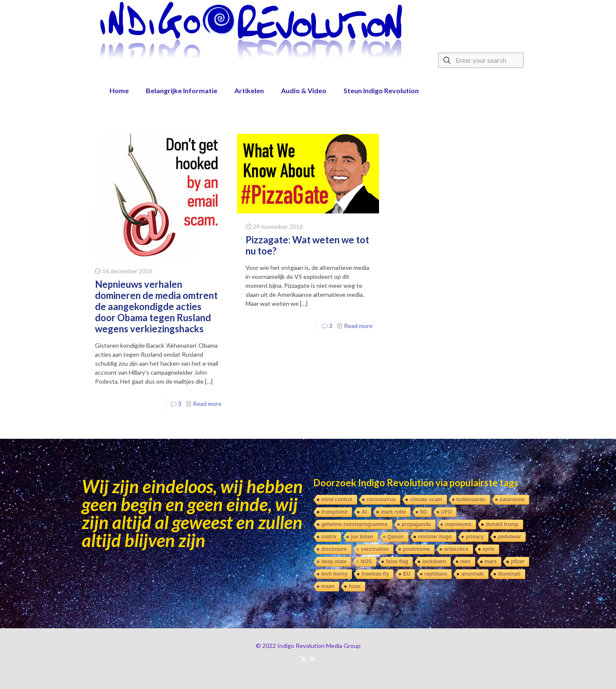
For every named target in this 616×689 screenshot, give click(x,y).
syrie (489, 549)
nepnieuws (458, 524)
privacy (475, 537)
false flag (397, 562)
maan (328, 586)
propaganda (416, 524)
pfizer (518, 562)
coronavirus (381, 500)
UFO (446, 512)
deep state (334, 562)
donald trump (502, 524)
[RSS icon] (312, 659)
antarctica (456, 549)
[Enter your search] (481, 60)
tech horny (334, 574)
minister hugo (435, 537)
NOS (366, 562)
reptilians (436, 574)
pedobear (509, 537)
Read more (207, 404)
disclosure (334, 549)
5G (423, 512)
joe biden (362, 537)
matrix (329, 537)
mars (491, 562)
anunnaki (472, 574)
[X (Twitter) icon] (304, 659)
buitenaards (471, 500)
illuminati (509, 574)
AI (364, 512)
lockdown (434, 562)
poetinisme (416, 549)
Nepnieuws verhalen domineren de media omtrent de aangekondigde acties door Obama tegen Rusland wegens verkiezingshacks (156, 306)
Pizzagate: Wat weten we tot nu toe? (307, 245)
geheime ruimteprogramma (354, 524)
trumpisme (334, 512)
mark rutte (393, 512)
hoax (355, 586)
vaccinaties (375, 549)
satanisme (512, 500)
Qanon (396, 537)
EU (407, 574)
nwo (465, 562)
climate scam (426, 500)
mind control (337, 500)
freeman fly (375, 574)
